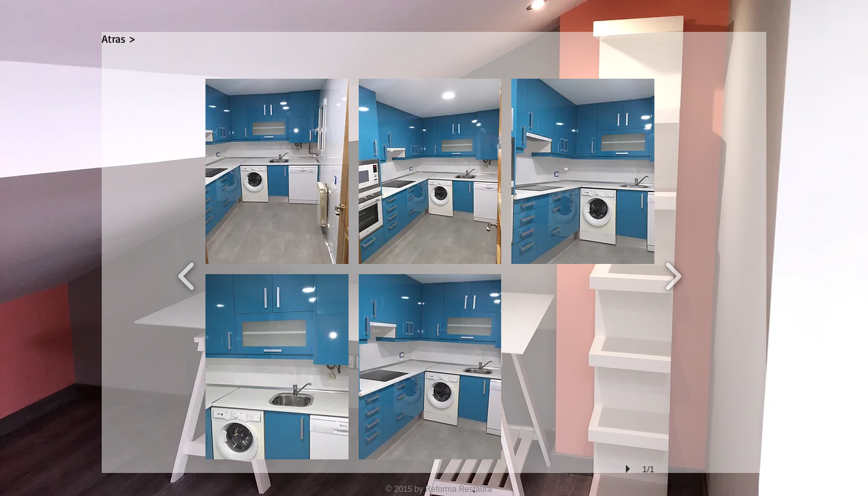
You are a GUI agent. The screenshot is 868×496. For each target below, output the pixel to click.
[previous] (187, 274)
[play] (630, 469)
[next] (673, 274)
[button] (277, 171)
